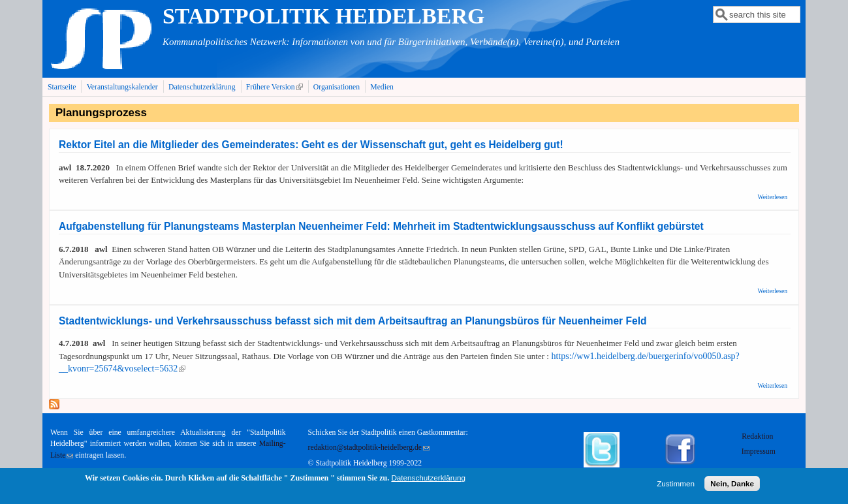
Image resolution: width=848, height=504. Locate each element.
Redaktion (758, 436)
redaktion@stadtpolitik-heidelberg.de (369, 448)
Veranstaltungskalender (122, 87)
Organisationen (337, 87)
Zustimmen (676, 486)
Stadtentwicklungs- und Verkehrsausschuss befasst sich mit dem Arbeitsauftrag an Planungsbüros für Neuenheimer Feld (353, 321)
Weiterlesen (772, 197)
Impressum (759, 451)
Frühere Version (276, 87)
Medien (382, 87)
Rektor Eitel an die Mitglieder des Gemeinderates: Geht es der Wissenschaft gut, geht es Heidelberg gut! (311, 145)
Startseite (62, 87)
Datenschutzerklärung (202, 87)
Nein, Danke (732, 486)
